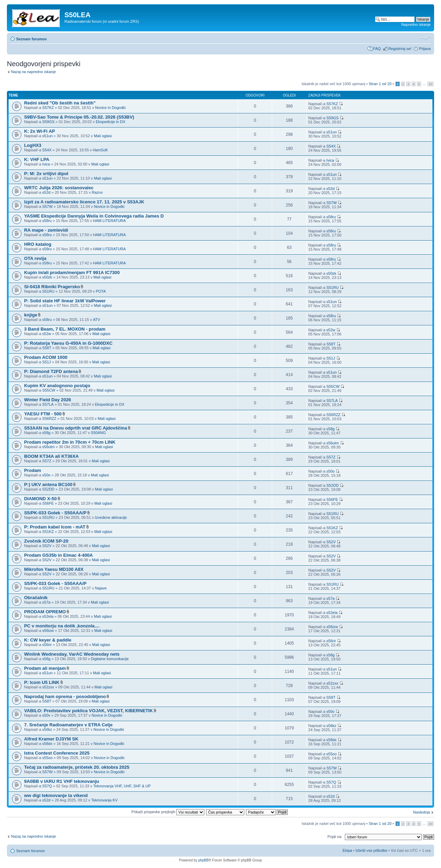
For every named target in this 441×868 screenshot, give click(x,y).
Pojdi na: (335, 837)
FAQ (377, 49)
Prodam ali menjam (45, 668)
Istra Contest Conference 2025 (57, 753)
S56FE (48, 503)
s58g (47, 433)
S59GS (48, 122)
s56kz (47, 729)
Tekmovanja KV (104, 800)
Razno (97, 192)
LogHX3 (33, 145)
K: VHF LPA (37, 159)
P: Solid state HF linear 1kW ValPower (65, 301)
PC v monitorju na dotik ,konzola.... (62, 626)
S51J (47, 362)
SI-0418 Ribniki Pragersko (52, 287)
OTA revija (35, 258)
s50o (47, 475)
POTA (101, 291)
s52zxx (48, 687)
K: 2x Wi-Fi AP (40, 131)
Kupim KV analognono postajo (57, 386)
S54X (47, 150)
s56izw (48, 630)
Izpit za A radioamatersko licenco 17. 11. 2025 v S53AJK (84, 202)
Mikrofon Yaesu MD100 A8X (54, 569)
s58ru (47, 221)
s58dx (47, 744)
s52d (47, 192)
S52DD (48, 489)
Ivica (46, 164)
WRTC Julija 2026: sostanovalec (59, 188)
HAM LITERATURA (109, 221)
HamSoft (100, 150)
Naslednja (422, 812)
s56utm (49, 447)
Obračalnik (36, 598)
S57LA (48, 404)
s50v (46, 715)
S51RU (48, 291)
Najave (101, 588)
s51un (48, 136)
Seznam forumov (32, 39)
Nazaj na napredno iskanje (33, 72)
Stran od (380, 84)
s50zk (47, 277)
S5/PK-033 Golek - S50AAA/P (55, 513)
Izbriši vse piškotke (372, 850)
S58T (47, 348)
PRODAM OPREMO (45, 612)
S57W (48, 206)
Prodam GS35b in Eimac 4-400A (58, 555)
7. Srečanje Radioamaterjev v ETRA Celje (68, 725)
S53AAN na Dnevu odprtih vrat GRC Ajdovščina (75, 428)
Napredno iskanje (416, 24)
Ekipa (347, 850)
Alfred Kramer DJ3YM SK (51, 739)
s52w (47, 334)
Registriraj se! (400, 49)
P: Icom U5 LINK (42, 682)
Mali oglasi (103, 136)
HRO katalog (38, 244)
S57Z (47, 461)
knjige (31, 315)
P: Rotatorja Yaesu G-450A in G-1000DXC (68, 343)
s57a (47, 602)
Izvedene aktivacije (111, 517)
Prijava (425, 49)
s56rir (47, 645)
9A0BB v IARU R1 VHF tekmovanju (62, 781)
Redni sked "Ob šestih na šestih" (60, 103)
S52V (47, 546)
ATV (97, 320)
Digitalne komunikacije (110, 659)
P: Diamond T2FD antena (51, 371)
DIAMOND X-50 (40, 499)
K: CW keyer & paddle (48, 640)
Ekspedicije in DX (111, 122)
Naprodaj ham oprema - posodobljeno (65, 697)
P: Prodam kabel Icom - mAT (55, 527)
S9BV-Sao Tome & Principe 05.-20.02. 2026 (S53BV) (79, 117)
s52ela (48, 616)
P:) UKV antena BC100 (48, 485)
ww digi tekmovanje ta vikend (56, 795)
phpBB (203, 860)
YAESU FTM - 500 (43, 414)
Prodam (33, 470)
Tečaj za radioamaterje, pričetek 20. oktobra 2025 (77, 767)
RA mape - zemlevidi (46, 230)
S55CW (49, 390)
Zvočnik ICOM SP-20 (46, 541)
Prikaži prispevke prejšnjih (168, 812)
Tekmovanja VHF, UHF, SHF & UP (122, 786)
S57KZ (48, 108)
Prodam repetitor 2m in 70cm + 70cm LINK (70, 442)
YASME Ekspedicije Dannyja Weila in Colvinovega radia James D (94, 216)
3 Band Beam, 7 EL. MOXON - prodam (65, 329)
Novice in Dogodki (110, 108)
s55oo (48, 758)
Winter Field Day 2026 (48, 400)
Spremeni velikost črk (426, 38)
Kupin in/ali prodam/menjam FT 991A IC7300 (72, 272)
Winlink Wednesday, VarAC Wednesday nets (72, 654)
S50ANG (98, 433)
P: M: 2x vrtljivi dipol (46, 174)
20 (430, 84)
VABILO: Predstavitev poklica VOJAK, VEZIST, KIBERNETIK (89, 711)
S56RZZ (49, 418)
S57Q (47, 786)
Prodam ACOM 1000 (46, 357)
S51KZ (48, 532)
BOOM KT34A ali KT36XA (52, 456)
